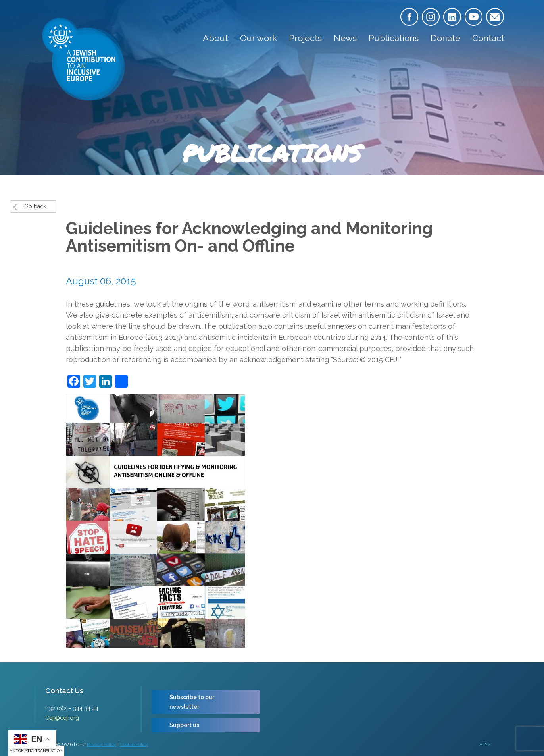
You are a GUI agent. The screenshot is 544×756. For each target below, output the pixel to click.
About (215, 38)
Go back (35, 206)
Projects (305, 38)
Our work (259, 38)
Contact (488, 38)
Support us (184, 725)
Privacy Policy (102, 744)
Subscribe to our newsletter (192, 702)
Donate (445, 38)
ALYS (485, 744)
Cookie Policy (134, 744)
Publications (394, 38)
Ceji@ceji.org (62, 718)
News (345, 38)
